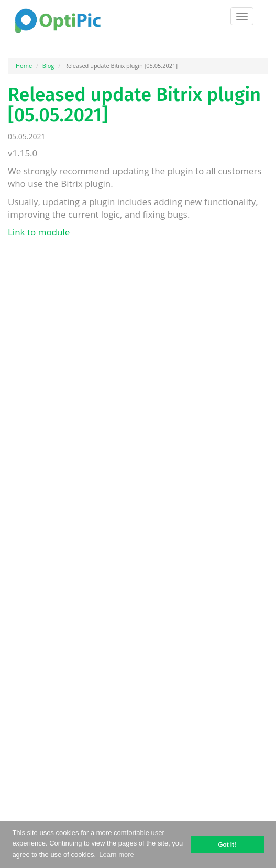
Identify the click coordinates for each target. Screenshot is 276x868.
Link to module (39, 232)
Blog (48, 66)
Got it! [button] (227, 844)
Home (24, 66)
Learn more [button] (116, 855)
